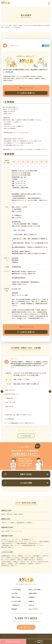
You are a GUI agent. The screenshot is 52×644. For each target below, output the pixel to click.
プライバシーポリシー (8, 636)
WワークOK (5, 560)
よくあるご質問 (16, 601)
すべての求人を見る (26, 436)
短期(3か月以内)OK (30, 560)
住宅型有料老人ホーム (35, 543)
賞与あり (38, 564)
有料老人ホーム (6, 539)
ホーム (3, 25)
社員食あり (31, 564)
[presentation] (2, 391)
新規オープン (14, 566)
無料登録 (14, 609)
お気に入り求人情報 (34, 590)
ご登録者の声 (16, 605)
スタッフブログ (33, 609)
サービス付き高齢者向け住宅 (9, 541)
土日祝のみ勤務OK (7, 562)
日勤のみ (4, 564)
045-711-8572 (26, 618)
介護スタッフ (5, 523)
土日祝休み (16, 558)
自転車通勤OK (37, 556)
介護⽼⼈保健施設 (44, 541)
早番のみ (23, 562)
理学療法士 (29, 523)
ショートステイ (33, 541)
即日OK (14, 556)
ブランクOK (28, 556)
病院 (12, 545)
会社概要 (32, 597)
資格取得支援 (5, 566)
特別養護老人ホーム (28, 539)
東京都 (15, 25)
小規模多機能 (5, 545)
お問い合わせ (26, 627)
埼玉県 (21, 514)
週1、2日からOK (32, 562)
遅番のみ (16, 562)
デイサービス (23, 541)
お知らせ (31, 605)
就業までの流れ (16, 597)
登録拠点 (31, 601)
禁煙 (17, 564)
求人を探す (15, 593)
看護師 (12, 523)
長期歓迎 (20, 556)
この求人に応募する (26, 93)
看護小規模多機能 (22, 543)
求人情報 (9, 25)
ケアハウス (40, 545)
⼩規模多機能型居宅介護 (28, 545)
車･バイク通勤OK (6, 558)
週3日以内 (40, 558)
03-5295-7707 (16, 289)
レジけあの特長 (16, 590)
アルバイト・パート (17, 531)
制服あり (33, 558)
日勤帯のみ (13, 560)
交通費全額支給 (6, 556)
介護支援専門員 (20, 523)
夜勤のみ (20, 560)
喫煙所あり (40, 560)
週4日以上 (46, 556)
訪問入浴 (11, 547)
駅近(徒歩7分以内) (43, 562)
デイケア (17, 545)
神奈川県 (9, 514)
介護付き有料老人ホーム (8, 543)
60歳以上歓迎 (25, 558)
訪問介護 (4, 547)
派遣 (3, 531)
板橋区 (20, 25)
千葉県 (15, 514)
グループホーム (16, 539)
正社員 (7, 531)
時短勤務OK (23, 564)
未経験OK (11, 564)
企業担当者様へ (33, 593)
